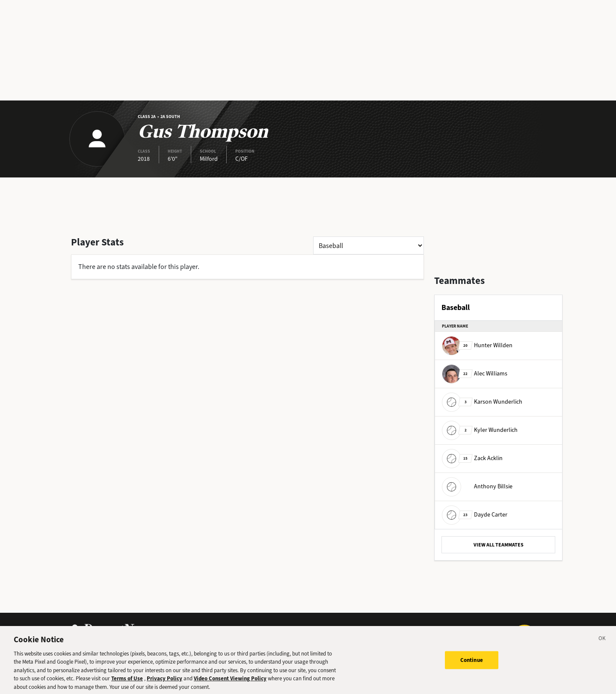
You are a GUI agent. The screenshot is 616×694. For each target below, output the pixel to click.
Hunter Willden (477, 345)
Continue (472, 665)
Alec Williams (475, 374)
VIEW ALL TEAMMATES (499, 545)
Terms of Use (127, 683)
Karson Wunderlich (482, 402)
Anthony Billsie (477, 486)
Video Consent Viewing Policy (230, 683)
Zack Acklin (472, 458)
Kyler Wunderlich (480, 430)
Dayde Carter (475, 515)
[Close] (602, 644)
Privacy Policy (164, 683)
